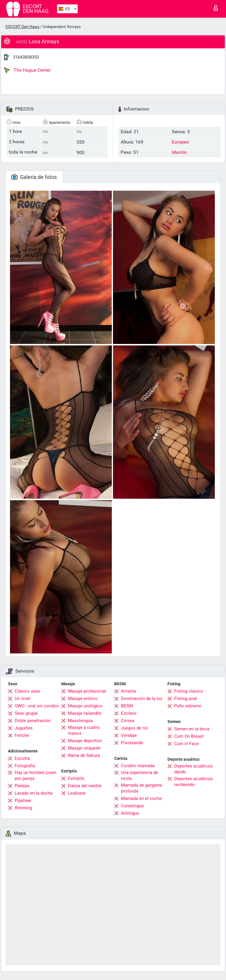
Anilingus (130, 813)
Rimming (23, 808)
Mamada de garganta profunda (142, 788)
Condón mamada (138, 766)
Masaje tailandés (85, 713)
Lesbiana (77, 793)
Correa (128, 721)
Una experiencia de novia (139, 775)
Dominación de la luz (142, 699)
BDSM (127, 706)
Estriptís (76, 778)
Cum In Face (186, 744)
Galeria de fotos (34, 177)
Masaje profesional (87, 691)
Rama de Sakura (84, 755)
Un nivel (23, 699)
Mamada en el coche (141, 798)
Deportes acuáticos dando (193, 769)
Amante (129, 691)
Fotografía (25, 766)
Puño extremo (188, 706)
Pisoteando (132, 743)
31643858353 (26, 57)
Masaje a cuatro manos (84, 730)
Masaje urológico (85, 706)
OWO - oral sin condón (37, 706)
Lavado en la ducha (34, 793)
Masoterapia (80, 721)
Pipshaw (23, 801)
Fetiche (22, 735)
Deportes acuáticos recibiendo (193, 782)
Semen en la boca (192, 729)
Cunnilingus (132, 806)
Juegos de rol (134, 728)
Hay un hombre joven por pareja (35, 775)
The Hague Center (27, 70)
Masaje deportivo (85, 741)
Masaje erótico (83, 699)
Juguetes (24, 728)
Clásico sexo (28, 691)
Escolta (22, 758)
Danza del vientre (85, 786)
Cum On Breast (189, 736)
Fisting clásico (189, 691)
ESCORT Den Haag (23, 27)
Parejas (22, 786)
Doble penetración (33, 721)
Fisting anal (186, 699)
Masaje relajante (84, 748)
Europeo (180, 142)
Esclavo (129, 713)
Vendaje (129, 735)
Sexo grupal (26, 713)
